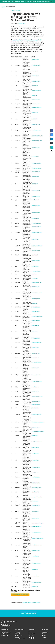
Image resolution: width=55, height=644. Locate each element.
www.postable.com (36, 338)
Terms (44, 637)
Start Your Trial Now (29, 613)
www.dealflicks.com (36, 563)
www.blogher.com (36, 206)
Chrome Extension (20, 639)
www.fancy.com (35, 76)
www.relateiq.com (36, 483)
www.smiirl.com (35, 460)
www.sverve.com (35, 177)
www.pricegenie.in (36, 299)
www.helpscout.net (36, 505)
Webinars (31, 635)
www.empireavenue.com (37, 397)
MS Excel (17, 634)
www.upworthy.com (36, 81)
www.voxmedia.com (36, 271)
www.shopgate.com (36, 402)
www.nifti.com (35, 112)
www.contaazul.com (36, 223)
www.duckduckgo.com (37, 141)
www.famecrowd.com (36, 545)
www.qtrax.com (35, 60)
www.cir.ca (34, 274)
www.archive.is (35, 435)
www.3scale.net (35, 492)
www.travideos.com (36, 307)
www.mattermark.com (37, 282)
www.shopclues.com (36, 532)
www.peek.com (35, 347)
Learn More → (28, 3)
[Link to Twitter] (30, 638)
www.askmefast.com (36, 227)
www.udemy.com (35, 218)
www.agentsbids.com (36, 107)
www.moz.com (35, 71)
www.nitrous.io (35, 255)
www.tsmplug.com (36, 172)
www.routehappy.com (36, 488)
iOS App (17, 637)
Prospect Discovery (6, 632)
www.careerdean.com (36, 342)
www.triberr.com (35, 519)
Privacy (44, 635)
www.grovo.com (35, 453)
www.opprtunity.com (36, 91)
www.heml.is (34, 119)
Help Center (45, 632)
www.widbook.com (36, 311)
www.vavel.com (35, 156)
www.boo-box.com (36, 321)
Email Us (45, 634)
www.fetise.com (35, 473)
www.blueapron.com (36, 130)
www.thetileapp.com (36, 442)
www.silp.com (35, 184)
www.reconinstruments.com (38, 422)
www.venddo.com (36, 550)
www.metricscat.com (36, 293)
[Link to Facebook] (34, 638)
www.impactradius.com (37, 246)
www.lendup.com (35, 556)
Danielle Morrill (22, 23)
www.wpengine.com (36, 375)
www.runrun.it (35, 278)
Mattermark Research (27, 602)
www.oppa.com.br (36, 467)
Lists (30, 632)
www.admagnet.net (36, 104)
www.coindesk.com (36, 100)
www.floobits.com (36, 124)
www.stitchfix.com (36, 261)
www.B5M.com (35, 266)
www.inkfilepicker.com (37, 362)
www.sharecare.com (36, 582)
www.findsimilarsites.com (37, 538)
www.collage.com (36, 354)
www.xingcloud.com (36, 163)
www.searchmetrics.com (37, 136)
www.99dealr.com (36, 477)
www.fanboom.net (36, 191)
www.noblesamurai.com (37, 316)
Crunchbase (34, 602)
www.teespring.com (36, 428)
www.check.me (35, 408)
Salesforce (18, 632)
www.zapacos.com (36, 213)
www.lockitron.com (36, 251)
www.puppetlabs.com (36, 414)
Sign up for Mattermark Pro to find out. (20, 595)
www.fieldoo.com (35, 387)
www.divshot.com (36, 148)
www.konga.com (35, 447)
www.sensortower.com (37, 232)
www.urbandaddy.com (37, 381)
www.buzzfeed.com (36, 404)
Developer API (5, 635)
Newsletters (32, 634)
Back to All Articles (16, 10)
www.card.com (35, 501)
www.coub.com (35, 239)
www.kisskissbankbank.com (38, 431)
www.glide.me (35, 86)
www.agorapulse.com (36, 526)
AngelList (39, 602)
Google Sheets (19, 635)
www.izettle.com (35, 325)
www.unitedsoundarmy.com (38, 523)
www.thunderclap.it (36, 65)
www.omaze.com (35, 368)
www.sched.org (35, 512)
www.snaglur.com (36, 576)
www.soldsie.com (36, 287)
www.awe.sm (35, 570)
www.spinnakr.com (36, 196)
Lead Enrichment (5, 634)
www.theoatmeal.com (36, 168)
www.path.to (34, 304)
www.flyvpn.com (35, 200)
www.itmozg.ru (35, 586)
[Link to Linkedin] (32, 638)
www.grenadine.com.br (37, 497)
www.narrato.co (35, 358)
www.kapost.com (35, 392)
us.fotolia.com (35, 332)
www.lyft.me (34, 96)
